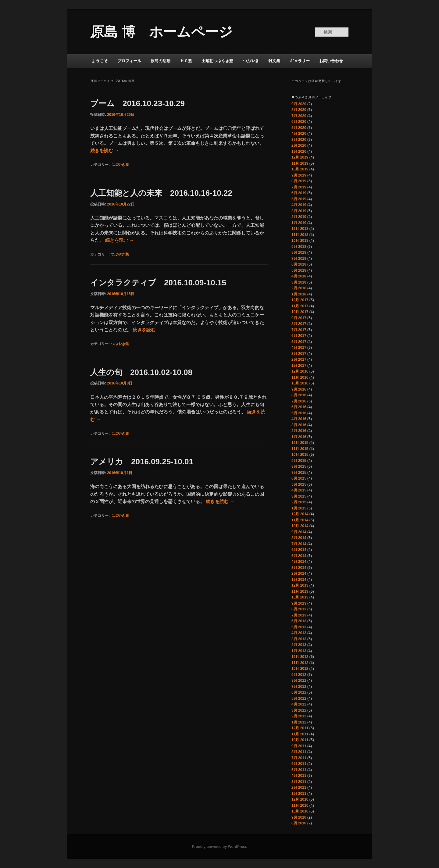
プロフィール (129, 61)
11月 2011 (300, 734)
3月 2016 (299, 425)
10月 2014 (300, 526)
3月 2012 (299, 710)
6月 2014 (299, 550)
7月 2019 (299, 187)
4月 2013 (299, 633)
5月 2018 (299, 270)
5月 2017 (299, 342)
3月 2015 (299, 496)
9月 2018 (299, 247)
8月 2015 (299, 466)
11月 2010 (300, 805)
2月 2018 (299, 288)
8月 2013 (299, 609)
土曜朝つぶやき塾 (217, 61)
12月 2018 (300, 229)
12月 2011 (300, 728)
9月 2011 (299, 746)
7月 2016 (299, 401)
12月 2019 (300, 157)
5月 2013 (299, 627)
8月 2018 (299, 252)
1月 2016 (299, 437)
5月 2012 (299, 698)
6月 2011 (299, 764)
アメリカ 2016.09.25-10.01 (142, 462)
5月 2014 (299, 556)
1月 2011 (299, 794)
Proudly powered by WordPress (219, 847)
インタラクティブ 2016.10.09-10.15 (158, 283)
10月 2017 (300, 312)
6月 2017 (299, 336)
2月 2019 (299, 217)
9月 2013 (299, 603)
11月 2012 (300, 663)
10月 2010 (300, 811)
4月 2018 (299, 276)
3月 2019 (299, 211)
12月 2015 (300, 443)
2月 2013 (299, 645)
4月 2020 (299, 134)
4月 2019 (299, 205)
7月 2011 (299, 758)
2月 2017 (299, 359)
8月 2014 (299, 538)
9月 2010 (299, 817)
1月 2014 (299, 580)
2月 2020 (299, 145)
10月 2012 (300, 669)
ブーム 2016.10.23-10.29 (141, 103)
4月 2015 (299, 490)
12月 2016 (300, 371)
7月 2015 (299, 473)
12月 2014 (300, 514)
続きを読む (105, 150)
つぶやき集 (120, 165)
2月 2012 (299, 716)
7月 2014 (299, 544)
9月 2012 (299, 675)
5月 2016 (299, 413)
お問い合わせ (331, 61)
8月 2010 (299, 823)
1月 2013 (299, 651)
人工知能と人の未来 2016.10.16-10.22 (161, 193)
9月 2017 (299, 318)
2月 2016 (299, 431)
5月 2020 (299, 128)
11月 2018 (300, 235)
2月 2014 (299, 573)
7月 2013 (299, 615)
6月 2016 (299, 407)
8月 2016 (299, 395)
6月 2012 (299, 692)
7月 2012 (299, 687)
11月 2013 (300, 591)
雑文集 (274, 61)
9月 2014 (299, 532)
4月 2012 (299, 704)
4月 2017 (299, 348)
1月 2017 (299, 366)
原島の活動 (161, 61)
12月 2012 (300, 657)
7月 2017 (299, 330)
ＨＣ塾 (186, 61)
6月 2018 (299, 264)
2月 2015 (299, 502)
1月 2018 (299, 294)
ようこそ (100, 61)
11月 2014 (300, 520)
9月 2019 (299, 175)
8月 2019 (299, 181)
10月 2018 (300, 241)
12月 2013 (300, 585)
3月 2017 (299, 354)
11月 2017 (300, 306)
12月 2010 (300, 799)
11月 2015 (300, 449)
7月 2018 (299, 259)
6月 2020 (299, 122)
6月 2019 (299, 193)
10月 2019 (300, 169)
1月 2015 (299, 508)
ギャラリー (300, 61)
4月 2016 (299, 419)
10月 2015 (300, 455)
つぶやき (251, 61)
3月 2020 (299, 140)
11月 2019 (300, 163)
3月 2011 (299, 782)
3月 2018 (299, 282)
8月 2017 (299, 324)
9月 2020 (299, 104)
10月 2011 (300, 740)
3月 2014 (299, 568)
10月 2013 (300, 597)
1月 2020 (299, 152)
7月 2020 (299, 116)
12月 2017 (300, 300)
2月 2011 (299, 788)
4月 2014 (299, 562)
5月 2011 (299, 770)
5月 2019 (299, 199)
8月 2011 (299, 752)
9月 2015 (299, 461)
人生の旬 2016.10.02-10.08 (145, 372)
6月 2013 (299, 621)
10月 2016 (300, 383)
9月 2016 (299, 389)
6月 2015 (299, 478)
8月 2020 (299, 110)
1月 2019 (299, 223)
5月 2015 (299, 484)
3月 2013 (299, 639)
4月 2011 (299, 776)
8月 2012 (299, 680)
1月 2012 (299, 722)
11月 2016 (300, 377)
